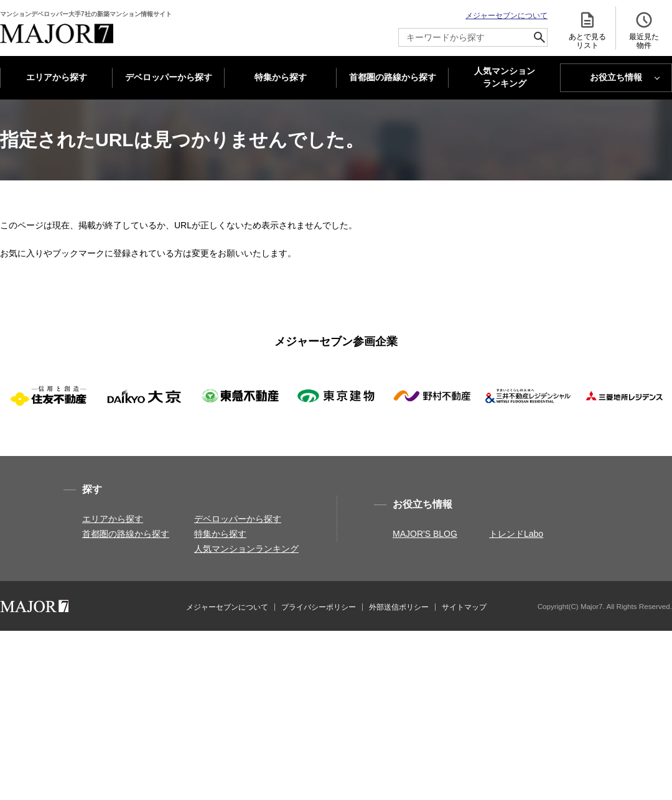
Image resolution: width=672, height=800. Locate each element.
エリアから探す (57, 77)
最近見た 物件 (644, 30)
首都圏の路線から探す (393, 77)
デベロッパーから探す (169, 77)
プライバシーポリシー (319, 607)
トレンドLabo (516, 534)
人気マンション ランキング (505, 78)
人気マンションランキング (246, 549)
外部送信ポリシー (399, 607)
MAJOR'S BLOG (425, 534)
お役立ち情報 (616, 77)
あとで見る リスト (587, 30)
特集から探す (281, 77)
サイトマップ (464, 607)
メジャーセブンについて (506, 16)
